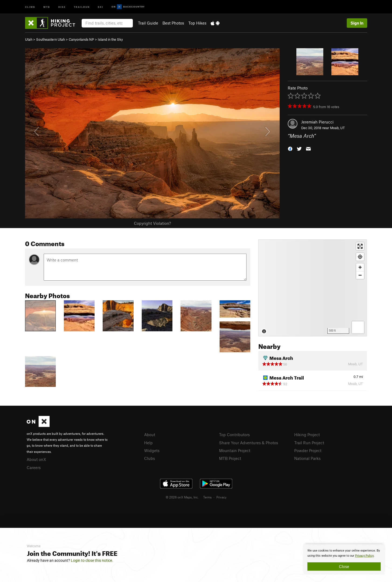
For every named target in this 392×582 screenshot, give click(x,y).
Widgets (152, 450)
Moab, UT (337, 128)
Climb (30, 7)
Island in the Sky (110, 39)
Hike (62, 7)
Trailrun (82, 7)
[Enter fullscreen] (360, 246)
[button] (290, 148)
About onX (36, 459)
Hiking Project (307, 435)
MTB (47, 7)
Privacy (221, 497)
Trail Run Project (309, 443)
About (150, 435)
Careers (34, 467)
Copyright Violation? (152, 223)
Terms (207, 497)
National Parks (307, 458)
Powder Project (308, 450)
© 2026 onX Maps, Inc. (182, 497)
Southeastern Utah (51, 39)
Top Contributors (234, 435)
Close (344, 566)
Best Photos (173, 23)
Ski (101, 7)
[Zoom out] (360, 275)
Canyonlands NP (81, 39)
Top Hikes (197, 23)
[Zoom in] (360, 267)
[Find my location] (360, 257)
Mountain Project (235, 450)
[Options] (358, 327)
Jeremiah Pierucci (317, 122)
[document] (344, 559)
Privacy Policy (364, 556)
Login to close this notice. (92, 560)
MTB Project (230, 458)
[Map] (313, 288)
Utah (29, 39)
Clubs (150, 458)
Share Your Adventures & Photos (249, 443)
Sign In (357, 23)
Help (148, 443)
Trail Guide (148, 23)
